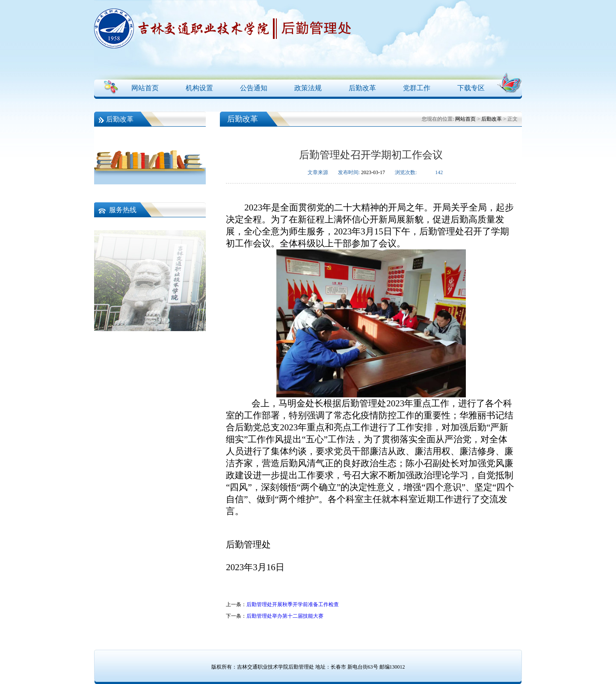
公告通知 (254, 88)
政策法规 (308, 88)
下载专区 (471, 88)
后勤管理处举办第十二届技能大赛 (285, 616)
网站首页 (145, 88)
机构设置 (199, 88)
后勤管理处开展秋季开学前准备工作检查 (293, 604)
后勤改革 (362, 88)
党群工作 (417, 88)
